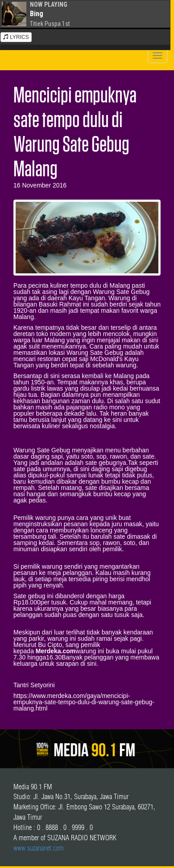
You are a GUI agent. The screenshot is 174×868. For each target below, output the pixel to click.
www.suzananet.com (39, 848)
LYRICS (16, 37)
